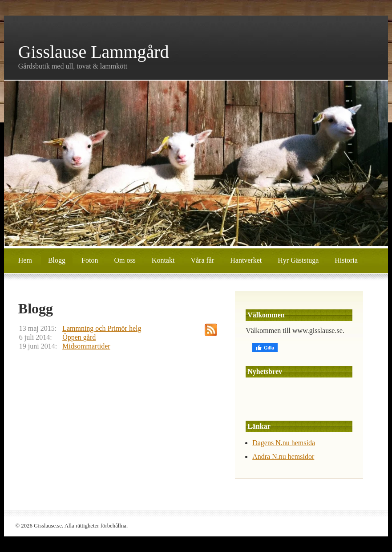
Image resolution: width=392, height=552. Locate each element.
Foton (90, 260)
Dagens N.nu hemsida (284, 443)
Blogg (57, 260)
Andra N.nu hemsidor (283, 457)
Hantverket (246, 260)
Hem (25, 260)
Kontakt (163, 260)
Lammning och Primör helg (102, 328)
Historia (346, 260)
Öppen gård (79, 337)
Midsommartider (86, 346)
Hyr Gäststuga (298, 260)
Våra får (202, 260)
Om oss (125, 260)
